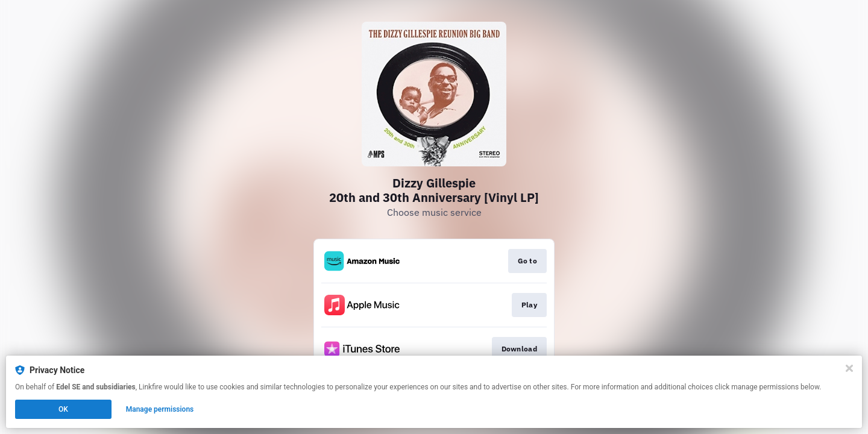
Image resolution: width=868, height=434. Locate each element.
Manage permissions (160, 409)
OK (63, 409)
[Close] (849, 368)
